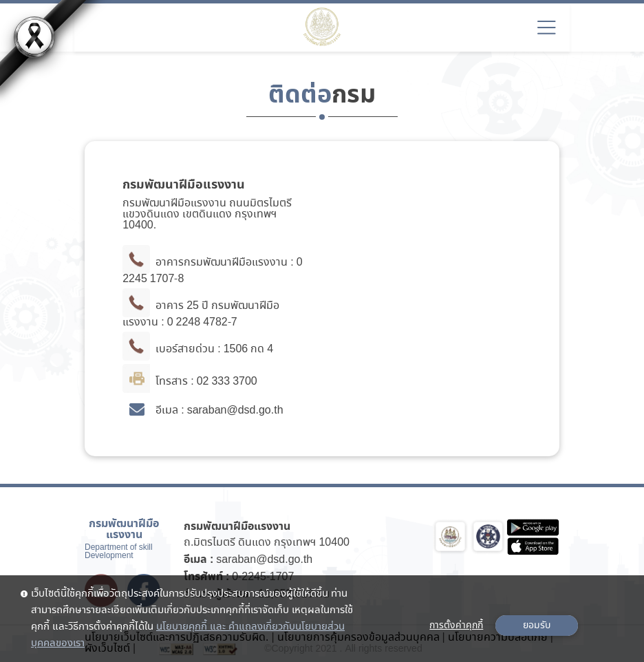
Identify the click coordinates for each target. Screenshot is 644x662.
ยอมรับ (537, 626)
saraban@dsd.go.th (264, 560)
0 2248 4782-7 (202, 322)
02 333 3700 (227, 382)
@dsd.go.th (255, 410)
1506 (236, 349)
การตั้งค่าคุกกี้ (456, 626)
